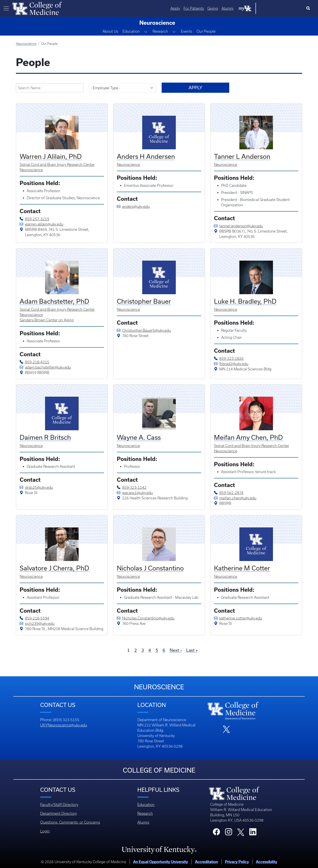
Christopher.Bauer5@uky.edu (144, 330)
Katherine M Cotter (242, 568)
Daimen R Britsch (45, 437)
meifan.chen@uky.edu (235, 498)
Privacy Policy (237, 862)
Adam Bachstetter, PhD (54, 301)
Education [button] (131, 31)
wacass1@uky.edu (135, 493)
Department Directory (59, 813)
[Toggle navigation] (6, 8)
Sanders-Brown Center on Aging (47, 320)
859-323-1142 (134, 487)
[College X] (241, 832)
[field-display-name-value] (50, 88)
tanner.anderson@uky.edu (238, 226)
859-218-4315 (37, 362)
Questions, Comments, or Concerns (70, 822)
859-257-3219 (37, 219)
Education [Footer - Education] (146, 805)
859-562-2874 (231, 493)
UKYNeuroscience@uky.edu (64, 725)
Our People (206, 31)
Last (190, 650)
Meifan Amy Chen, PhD (248, 437)
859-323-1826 (231, 358)
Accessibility (267, 862)
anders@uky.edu (133, 207)
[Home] (37, 8)
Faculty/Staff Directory (59, 805)
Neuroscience (26, 44)
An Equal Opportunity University (161, 862)
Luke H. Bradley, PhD (245, 301)
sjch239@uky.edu (37, 624)
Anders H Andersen (146, 156)
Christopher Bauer (144, 301)
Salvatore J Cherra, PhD (54, 568)
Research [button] (160, 31)
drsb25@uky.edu (36, 487)
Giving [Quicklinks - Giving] (257, 8)
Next (174, 650)
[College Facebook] (216, 833)
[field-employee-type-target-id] (123, 88)
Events (186, 31)
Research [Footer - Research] (145, 813)
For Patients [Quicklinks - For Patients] (238, 8)
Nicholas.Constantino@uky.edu (146, 618)
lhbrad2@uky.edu (231, 364)
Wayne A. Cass (139, 437)
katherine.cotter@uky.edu (238, 618)
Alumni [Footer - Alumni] (143, 822)
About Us (110, 31)
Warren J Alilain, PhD (51, 156)
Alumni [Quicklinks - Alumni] (272, 8)
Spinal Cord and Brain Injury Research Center (57, 165)
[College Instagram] (229, 833)
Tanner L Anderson (242, 156)
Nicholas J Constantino (150, 568)
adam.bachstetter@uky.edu (45, 367)
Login (45, 831)
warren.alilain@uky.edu (42, 224)
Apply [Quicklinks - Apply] (220, 8)
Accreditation (206, 862)
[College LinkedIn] (253, 833)
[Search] (309, 8)
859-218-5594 (37, 618)
